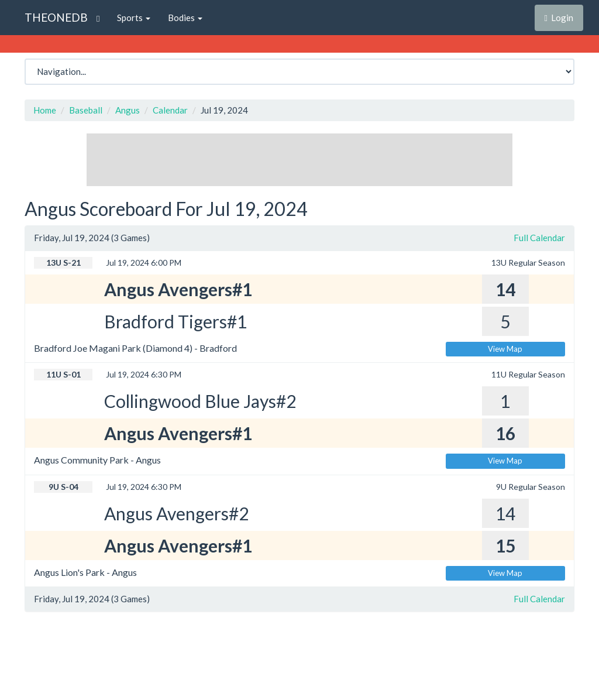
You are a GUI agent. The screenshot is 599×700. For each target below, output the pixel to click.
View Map (505, 349)
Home (45, 110)
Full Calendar (539, 238)
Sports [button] (134, 18)
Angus (128, 110)
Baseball (86, 110)
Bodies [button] (185, 18)
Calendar (170, 110)
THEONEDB (56, 17)
